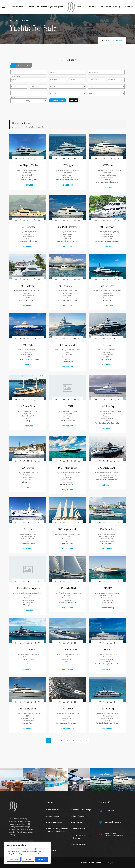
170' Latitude (28, 650)
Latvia (28, 664)
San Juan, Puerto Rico (67, 421)
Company (117, 7)
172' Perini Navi (68, 588)
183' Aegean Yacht (67, 529)
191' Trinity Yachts (67, 468)
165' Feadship (107, 709)
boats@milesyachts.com (114, 822)
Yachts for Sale (18, 7)
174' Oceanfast (107, 529)
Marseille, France (107, 300)
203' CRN (67, 407)
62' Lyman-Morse (68, 286)
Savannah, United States (68, 603)
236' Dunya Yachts (68, 345)
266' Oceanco (107, 286)
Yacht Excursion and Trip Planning (82, 837)
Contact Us (129, 7)
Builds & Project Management (52, 7)
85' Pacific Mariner (68, 227)
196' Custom (28, 468)
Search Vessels (57, 100)
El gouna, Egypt (28, 482)
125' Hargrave (67, 166)
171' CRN (107, 588)
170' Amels (107, 650)
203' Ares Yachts (28, 407)
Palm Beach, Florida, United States (68, 241)
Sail (28, 66)
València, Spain (28, 605)
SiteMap (84, 863)
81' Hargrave (107, 227)
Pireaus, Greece (107, 544)
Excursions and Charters (85, 7)
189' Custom (28, 529)
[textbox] (68, 87)
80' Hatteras (28, 286)
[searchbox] (20, 76)
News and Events (80, 844)
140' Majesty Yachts (28, 166)
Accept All (41, 859)
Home (105, 40)
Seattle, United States (68, 484)
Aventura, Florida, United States (107, 182)
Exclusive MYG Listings (82, 810)
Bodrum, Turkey (68, 544)
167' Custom (68, 709)
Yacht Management (55, 823)
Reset (74, 100)
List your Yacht (33, 7)
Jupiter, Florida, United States (28, 300)
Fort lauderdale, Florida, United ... (107, 480)
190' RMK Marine (107, 468)
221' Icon (107, 345)
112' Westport (107, 166)
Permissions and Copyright (102, 863)
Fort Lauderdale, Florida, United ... (28, 180)
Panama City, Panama (28, 544)
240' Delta (28, 345)
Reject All (28, 859)
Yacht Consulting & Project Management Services (58, 830)
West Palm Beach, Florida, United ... (68, 180)
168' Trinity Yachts (28, 709)
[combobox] (29, 72)
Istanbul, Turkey (28, 723)
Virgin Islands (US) (107, 359)
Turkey (28, 421)
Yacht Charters (53, 816)
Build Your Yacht (79, 829)
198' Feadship (107, 407)
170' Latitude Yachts (67, 650)
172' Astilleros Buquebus (28, 588)
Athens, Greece (107, 603)
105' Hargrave (28, 227)
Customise (14, 859)
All (13, 66)
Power (21, 66)
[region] (27, 853)
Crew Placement (105, 7)
